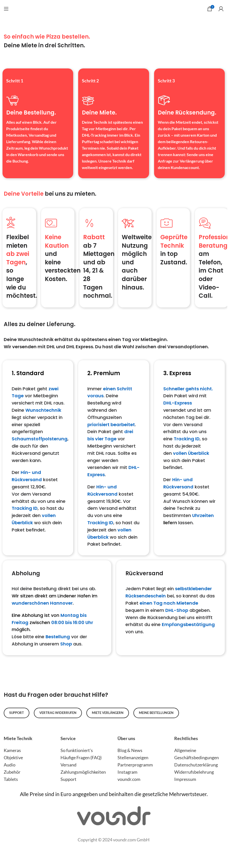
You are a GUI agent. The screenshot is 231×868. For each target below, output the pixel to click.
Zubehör (12, 772)
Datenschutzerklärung (196, 765)
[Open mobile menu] (6, 6)
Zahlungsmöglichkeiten (83, 772)
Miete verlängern (108, 713)
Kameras (12, 750)
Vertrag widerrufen (58, 713)
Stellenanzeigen (133, 757)
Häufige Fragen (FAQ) (81, 757)
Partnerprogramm (135, 765)
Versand (68, 765)
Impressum (185, 779)
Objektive (13, 757)
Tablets (11, 779)
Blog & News (130, 750)
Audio (10, 765)
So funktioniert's (77, 750)
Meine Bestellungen (156, 713)
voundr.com (129, 779)
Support (17, 713)
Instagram (127, 772)
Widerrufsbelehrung (194, 772)
